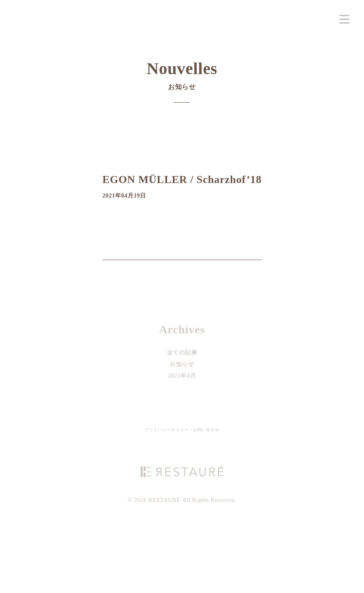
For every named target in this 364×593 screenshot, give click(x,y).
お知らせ (182, 364)
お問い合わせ (206, 430)
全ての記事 (182, 353)
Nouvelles (182, 78)
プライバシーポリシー (167, 430)
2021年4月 (182, 376)
